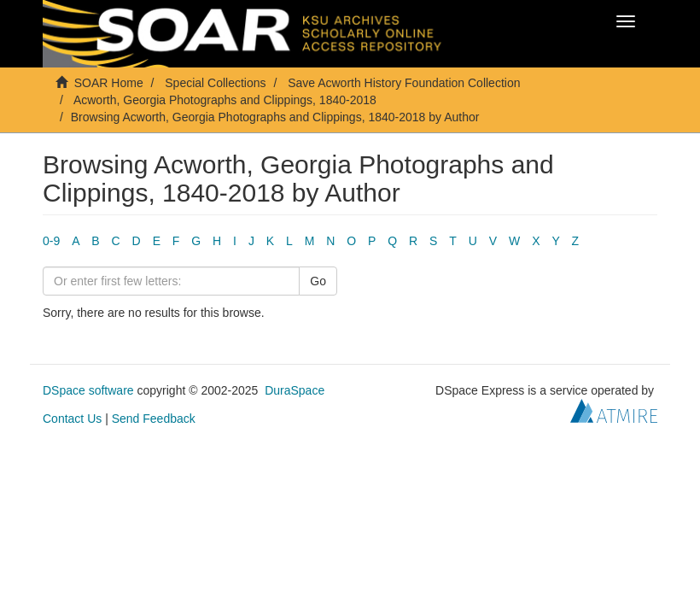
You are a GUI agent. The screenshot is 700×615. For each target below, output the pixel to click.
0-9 (51, 241)
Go (318, 281)
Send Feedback (154, 419)
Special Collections (215, 83)
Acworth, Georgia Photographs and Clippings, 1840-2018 (225, 100)
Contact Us (72, 419)
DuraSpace (295, 390)
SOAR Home (109, 83)
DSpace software (88, 390)
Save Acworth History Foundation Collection (404, 83)
